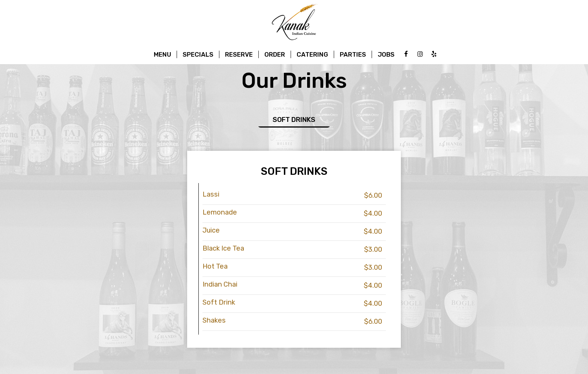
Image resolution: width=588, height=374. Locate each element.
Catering (312, 54)
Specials (198, 54)
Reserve (239, 54)
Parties (353, 54)
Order (275, 54)
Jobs (386, 54)
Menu (162, 54)
